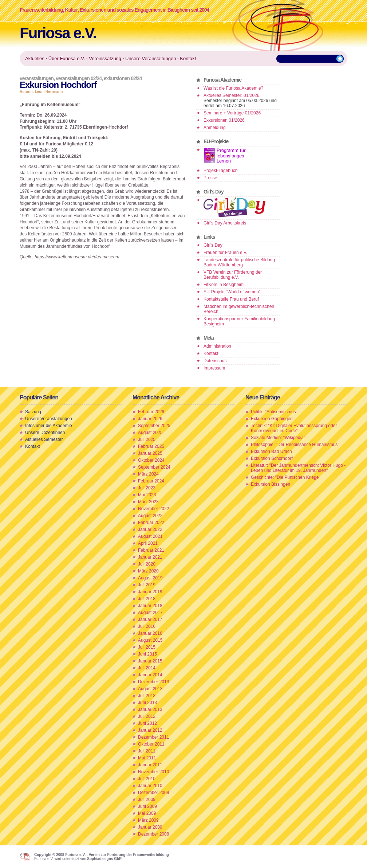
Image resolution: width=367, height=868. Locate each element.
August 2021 (150, 536)
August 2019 (150, 578)
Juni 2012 (147, 723)
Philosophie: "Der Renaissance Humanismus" (295, 445)
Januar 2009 (150, 827)
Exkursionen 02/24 (123, 78)
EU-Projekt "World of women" (232, 292)
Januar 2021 (150, 557)
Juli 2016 (147, 626)
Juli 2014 (147, 668)
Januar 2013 (150, 709)
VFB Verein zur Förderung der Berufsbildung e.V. (233, 275)
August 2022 (150, 516)
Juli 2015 (147, 647)
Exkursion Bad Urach (271, 451)
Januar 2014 (150, 675)
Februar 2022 (151, 523)
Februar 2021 (151, 550)
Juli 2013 (147, 696)
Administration (217, 346)
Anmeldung (215, 128)
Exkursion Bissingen (271, 484)
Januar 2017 (150, 619)
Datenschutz (216, 361)
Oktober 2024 (151, 460)
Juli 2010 (147, 779)
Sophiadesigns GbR (104, 859)
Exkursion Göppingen (272, 419)
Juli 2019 (147, 585)
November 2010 (153, 772)
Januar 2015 (150, 661)
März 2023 (148, 502)
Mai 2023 (147, 495)
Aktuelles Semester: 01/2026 (231, 95)
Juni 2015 (147, 654)
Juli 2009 (147, 799)
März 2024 (148, 474)
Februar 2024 (151, 481)
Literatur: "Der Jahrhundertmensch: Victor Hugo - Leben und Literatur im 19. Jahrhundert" (298, 468)
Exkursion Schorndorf (272, 458)
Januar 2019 (150, 592)
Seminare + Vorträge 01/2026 (232, 113)
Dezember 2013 (153, 682)
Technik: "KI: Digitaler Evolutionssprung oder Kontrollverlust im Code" (294, 428)
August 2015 (150, 640)
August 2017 (150, 613)
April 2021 (148, 543)
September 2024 (154, 467)
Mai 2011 (147, 758)
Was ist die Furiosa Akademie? (233, 88)
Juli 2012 (147, 716)
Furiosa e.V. (58, 33)
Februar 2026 (151, 412)
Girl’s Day (213, 245)
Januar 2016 (150, 633)
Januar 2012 (150, 730)
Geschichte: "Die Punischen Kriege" (286, 477)
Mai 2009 (147, 813)
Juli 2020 (147, 564)
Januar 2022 (150, 529)
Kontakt (211, 353)
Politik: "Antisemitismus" (274, 412)
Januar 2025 (150, 453)
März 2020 (148, 571)
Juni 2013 (147, 703)
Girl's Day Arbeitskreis (225, 223)
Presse (210, 178)
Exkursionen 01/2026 (224, 120)
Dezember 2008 (153, 834)
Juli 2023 (147, 488)
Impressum (214, 368)
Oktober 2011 (151, 744)
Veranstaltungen (37, 78)
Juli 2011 (147, 751)
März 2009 (148, 820)
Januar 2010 (150, 786)
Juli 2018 (147, 599)
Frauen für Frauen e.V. (225, 253)
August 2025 (150, 433)
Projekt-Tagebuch (220, 171)
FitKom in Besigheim (224, 285)
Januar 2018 (150, 606)
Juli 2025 (147, 439)
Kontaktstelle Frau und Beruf (231, 299)
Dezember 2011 (153, 737)
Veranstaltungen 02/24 (79, 78)
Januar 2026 (150, 419)
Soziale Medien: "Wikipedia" (278, 438)
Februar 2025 (151, 446)
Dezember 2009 (153, 793)
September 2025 (154, 426)
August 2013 (150, 689)
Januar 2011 (150, 765)
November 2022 (153, 509)
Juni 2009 (147, 806)
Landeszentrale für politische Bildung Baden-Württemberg (239, 262)
